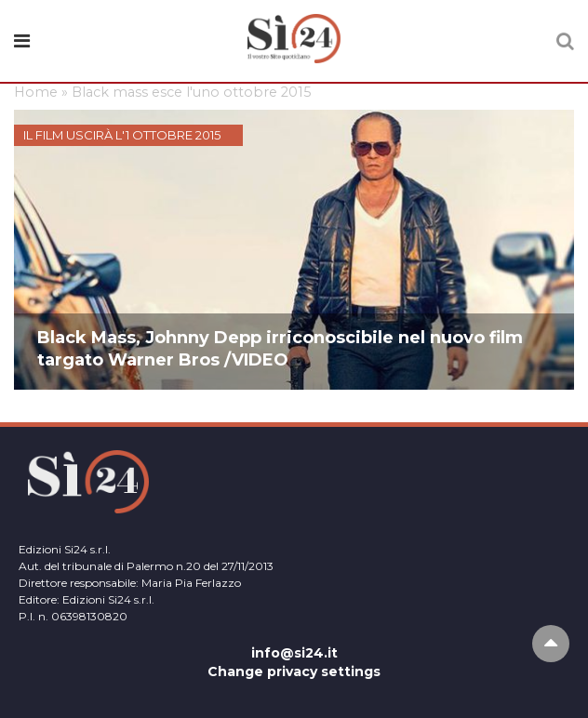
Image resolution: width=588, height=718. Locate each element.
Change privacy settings (294, 671)
